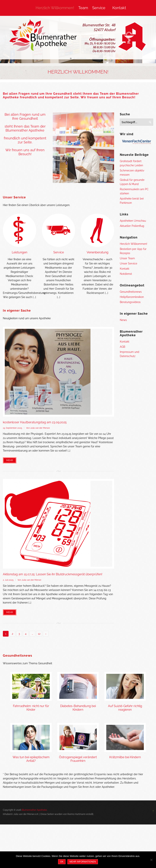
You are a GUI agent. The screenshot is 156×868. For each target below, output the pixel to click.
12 (39, 634)
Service (99, 8)
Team (83, 8)
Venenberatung (98, 252)
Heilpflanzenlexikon (132, 297)
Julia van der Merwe (40, 428)
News (123, 320)
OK (62, 862)
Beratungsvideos (130, 302)
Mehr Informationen (83, 862)
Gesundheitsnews (131, 292)
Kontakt (119, 8)
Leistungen (20, 252)
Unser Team (127, 258)
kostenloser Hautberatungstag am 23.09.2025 (35, 422)
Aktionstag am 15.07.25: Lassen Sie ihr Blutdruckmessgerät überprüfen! (53, 574)
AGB (122, 347)
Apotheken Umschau (133, 221)
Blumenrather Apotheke (34, 810)
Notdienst (126, 274)
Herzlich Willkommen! (55, 8)
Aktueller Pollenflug (132, 226)
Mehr (10, 460)
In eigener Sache (17, 311)
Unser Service (14, 197)
